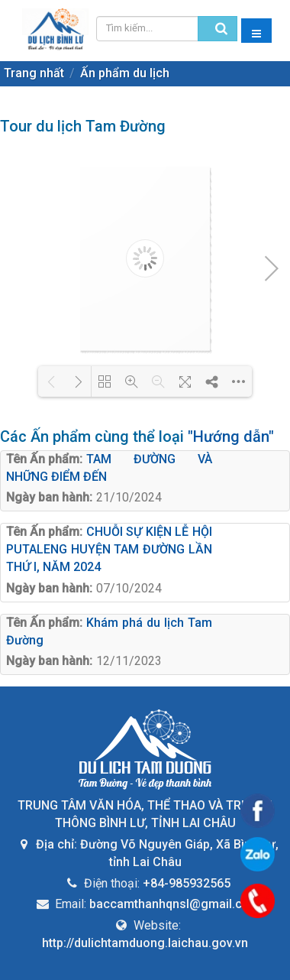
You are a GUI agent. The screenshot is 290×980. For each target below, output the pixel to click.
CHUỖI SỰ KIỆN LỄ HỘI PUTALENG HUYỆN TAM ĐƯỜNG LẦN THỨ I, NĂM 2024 (109, 549)
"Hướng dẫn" (231, 436)
